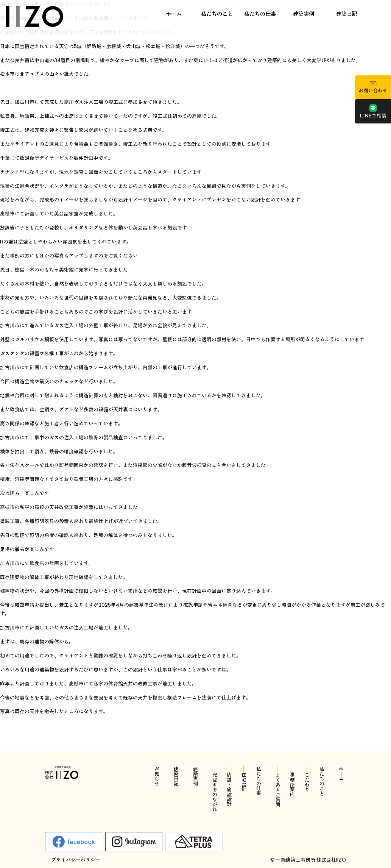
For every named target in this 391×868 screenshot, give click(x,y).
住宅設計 (244, 782)
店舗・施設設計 (229, 789)
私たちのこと (217, 13)
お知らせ (157, 776)
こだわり (307, 782)
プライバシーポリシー (76, 860)
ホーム (174, 13)
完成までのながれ (214, 792)
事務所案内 (292, 784)
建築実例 (304, 13)
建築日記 (347, 13)
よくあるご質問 (278, 789)
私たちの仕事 (260, 13)
